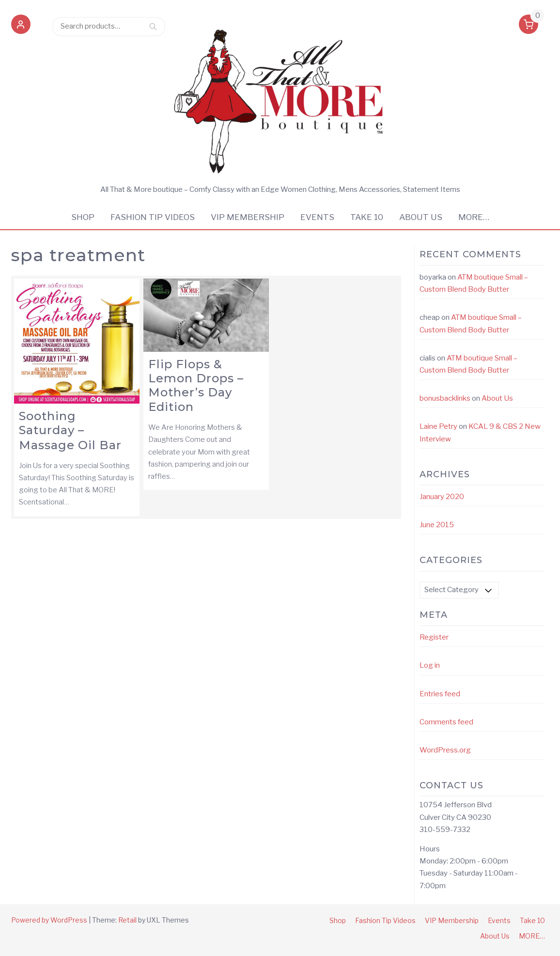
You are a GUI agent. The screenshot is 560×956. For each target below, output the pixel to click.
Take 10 (367, 217)
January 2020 (442, 497)
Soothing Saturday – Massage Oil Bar (70, 431)
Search (153, 26)
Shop (83, 217)
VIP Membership (248, 217)
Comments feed (446, 722)
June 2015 (437, 525)
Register (434, 637)
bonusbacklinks (445, 398)
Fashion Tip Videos (153, 217)
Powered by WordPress (49, 920)
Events (317, 217)
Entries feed (440, 694)
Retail (127, 920)
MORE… (474, 217)
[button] (21, 26)
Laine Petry (438, 426)
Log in (430, 665)
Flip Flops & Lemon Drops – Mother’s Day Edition (196, 385)
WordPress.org (445, 750)
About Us (421, 217)
